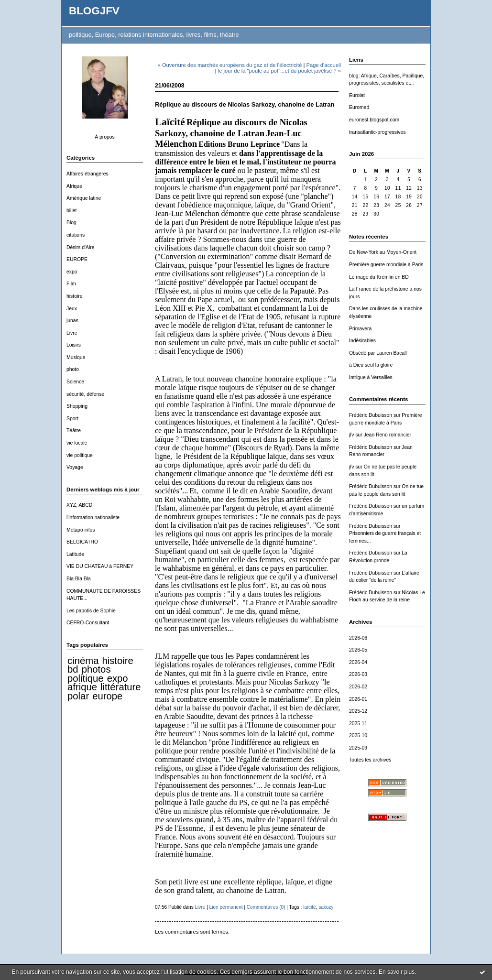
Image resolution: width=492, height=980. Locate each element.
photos (96, 669)
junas (72, 321)
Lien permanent (226, 907)
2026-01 (358, 699)
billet (71, 211)
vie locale (77, 443)
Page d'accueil (324, 65)
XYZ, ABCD (79, 505)
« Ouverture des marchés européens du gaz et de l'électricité (230, 65)
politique (86, 678)
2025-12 (358, 711)
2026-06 (358, 638)
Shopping (77, 406)
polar (78, 696)
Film (71, 284)
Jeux (72, 309)
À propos (105, 137)
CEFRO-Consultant (88, 623)
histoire (75, 296)
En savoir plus (397, 972)
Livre (72, 333)
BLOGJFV (94, 11)
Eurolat (357, 95)
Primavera (360, 329)
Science (75, 382)
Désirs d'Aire (81, 247)
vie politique (80, 455)
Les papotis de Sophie (91, 611)
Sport (72, 419)
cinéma (83, 661)
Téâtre (74, 430)
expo (72, 272)
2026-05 (358, 650)
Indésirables (362, 341)
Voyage (75, 467)
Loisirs (74, 345)
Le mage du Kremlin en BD (379, 277)
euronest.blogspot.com (374, 120)
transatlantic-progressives (377, 132)
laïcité (309, 907)
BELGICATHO (82, 542)
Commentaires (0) (266, 907)
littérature (120, 687)
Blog (71, 223)
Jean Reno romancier (388, 435)
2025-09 (358, 748)
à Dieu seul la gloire (371, 365)
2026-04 (358, 662)
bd (73, 669)
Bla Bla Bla (79, 579)
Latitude (75, 554)
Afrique (74, 186)
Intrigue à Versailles (371, 377)
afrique (82, 687)
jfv (351, 435)
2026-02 (358, 687)
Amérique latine (84, 198)
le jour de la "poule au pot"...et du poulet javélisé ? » (279, 71)
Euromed (359, 107)
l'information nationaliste (93, 517)
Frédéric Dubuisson (371, 415)
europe (107, 696)
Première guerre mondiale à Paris (386, 265)
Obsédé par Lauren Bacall (378, 353)
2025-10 (358, 735)
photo (73, 369)
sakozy (326, 907)
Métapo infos (81, 530)
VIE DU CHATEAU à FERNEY (100, 566)
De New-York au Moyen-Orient (383, 252)
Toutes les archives (370, 760)
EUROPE (77, 259)
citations (76, 235)
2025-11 (358, 724)
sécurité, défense (85, 394)
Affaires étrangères (87, 174)
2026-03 (358, 674)
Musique (76, 357)
